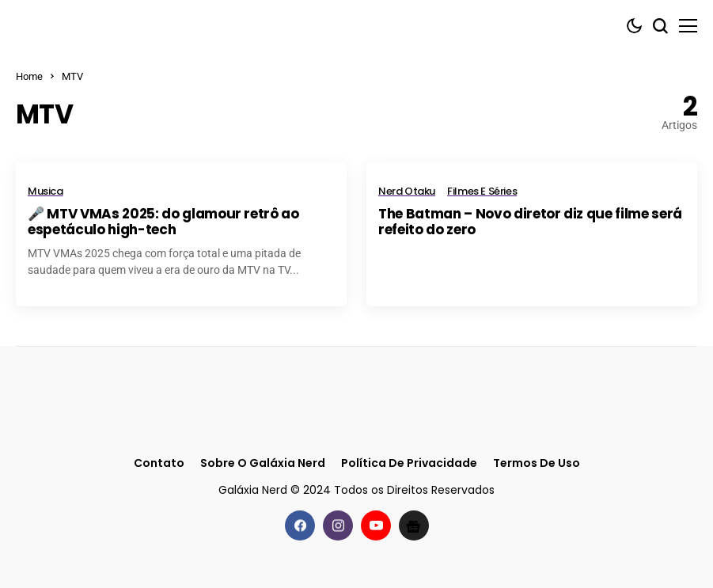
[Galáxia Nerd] (95, 26)
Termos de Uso (537, 463)
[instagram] (338, 525)
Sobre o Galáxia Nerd (263, 463)
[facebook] (300, 525)
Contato (159, 463)
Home (29, 76)
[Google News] (414, 525)
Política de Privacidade (409, 463)
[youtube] (376, 525)
